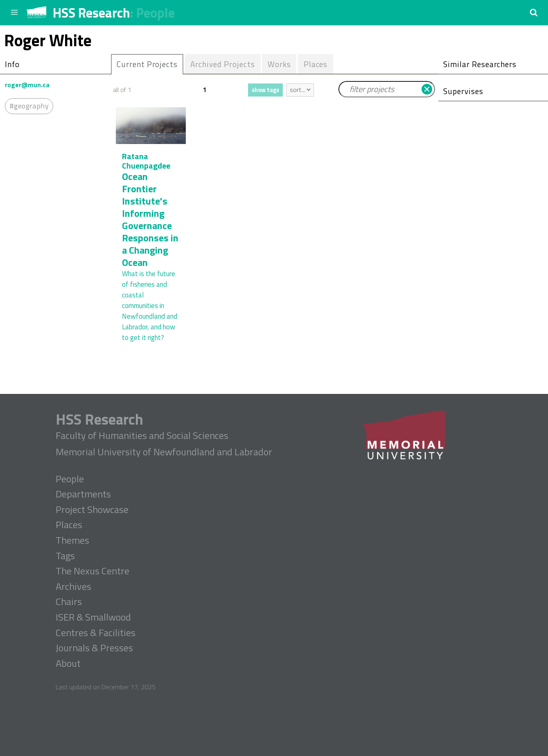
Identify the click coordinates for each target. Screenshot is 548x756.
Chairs (69, 602)
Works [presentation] (279, 64)
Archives (73, 587)
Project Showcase (92, 510)
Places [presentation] (316, 64)
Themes (72, 540)
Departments (83, 494)
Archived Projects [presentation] (222, 64)
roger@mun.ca (27, 85)
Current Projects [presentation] (147, 64)
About (68, 664)
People (156, 13)
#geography (29, 106)
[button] (534, 12)
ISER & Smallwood (93, 617)
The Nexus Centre (92, 571)
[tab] (147, 64)
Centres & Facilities (96, 633)
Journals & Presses (94, 648)
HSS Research (91, 13)
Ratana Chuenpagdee (146, 161)
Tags (65, 556)
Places (69, 525)
